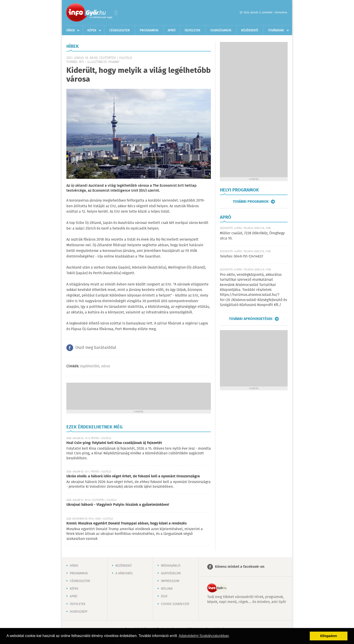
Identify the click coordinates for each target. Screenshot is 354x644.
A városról (124, 573)
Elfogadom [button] (329, 636)
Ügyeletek (193, 30)
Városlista (116, 13)
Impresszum (170, 581)
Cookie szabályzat (175, 604)
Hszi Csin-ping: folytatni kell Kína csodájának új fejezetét (114, 443)
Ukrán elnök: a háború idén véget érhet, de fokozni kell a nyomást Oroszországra (133, 476)
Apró (172, 30)
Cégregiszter (120, 30)
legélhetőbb (90, 366)
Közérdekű (250, 30)
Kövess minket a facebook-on (240, 567)
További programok (251, 202)
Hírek (71, 30)
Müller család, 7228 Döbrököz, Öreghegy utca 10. (252, 236)
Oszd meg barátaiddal (96, 348)
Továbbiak (276, 30)
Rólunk (167, 589)
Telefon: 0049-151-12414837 (241, 256)
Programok (149, 30)
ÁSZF (164, 596)
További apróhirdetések (251, 319)
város (106, 366)
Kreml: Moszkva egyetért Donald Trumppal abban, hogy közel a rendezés (127, 523)
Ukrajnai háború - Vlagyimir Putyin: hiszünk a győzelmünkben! (118, 505)
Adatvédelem (171, 573)
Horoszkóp (79, 612)
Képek (92, 30)
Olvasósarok (221, 30)
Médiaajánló (171, 566)
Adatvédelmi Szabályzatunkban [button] (204, 636)
